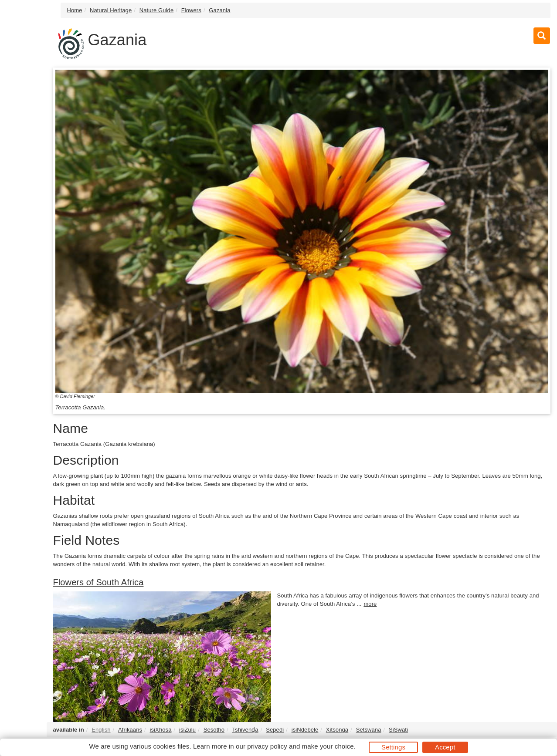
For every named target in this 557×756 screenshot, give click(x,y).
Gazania (219, 10)
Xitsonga (337, 730)
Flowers (191, 10)
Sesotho (214, 730)
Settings (393, 747)
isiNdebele (305, 730)
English (101, 730)
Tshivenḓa (245, 730)
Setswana (369, 730)
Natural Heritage (111, 10)
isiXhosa (161, 730)
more (370, 604)
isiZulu (187, 730)
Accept (445, 747)
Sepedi (275, 730)
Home (75, 10)
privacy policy (267, 746)
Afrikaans (130, 730)
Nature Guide (157, 10)
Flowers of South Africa (98, 582)
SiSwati (398, 730)
